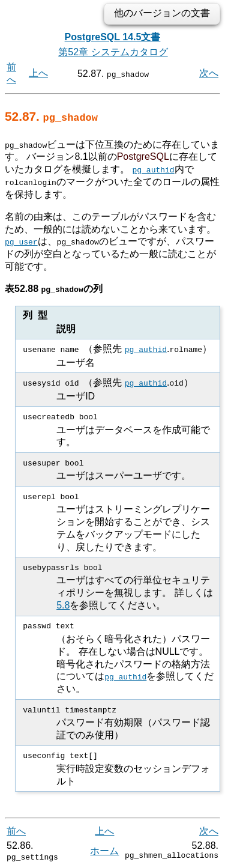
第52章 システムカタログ (113, 52)
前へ (16, 830)
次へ (209, 73)
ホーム (104, 850)
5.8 (63, 605)
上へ (38, 73)
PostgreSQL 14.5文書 (113, 37)
